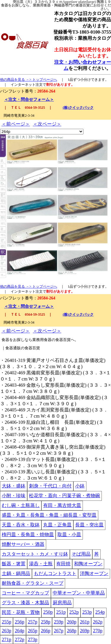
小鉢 (80, 486)
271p (7, 639)
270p (98, 631)
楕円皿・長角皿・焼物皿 (28, 535)
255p (7, 622)
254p (100, 612)
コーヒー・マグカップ (25, 593)
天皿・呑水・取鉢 (21, 525)
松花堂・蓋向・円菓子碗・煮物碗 (65, 496)
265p (33, 631)
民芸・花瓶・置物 (21, 612)
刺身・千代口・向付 (50, 486)
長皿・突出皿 (89, 525)
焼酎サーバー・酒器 (23, 544)
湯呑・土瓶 (41, 564)
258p (46, 622)
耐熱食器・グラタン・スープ (33, 583)
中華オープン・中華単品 (79, 593)
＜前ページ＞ (16, 124)
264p (20, 631)
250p (48, 612)
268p (72, 631)
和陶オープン (88, 564)
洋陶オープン (94, 573)
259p (59, 622)
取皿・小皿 (69, 535)
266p (46, 631)
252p (74, 612)
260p (72, 622)
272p (20, 639)
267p (59, 631)
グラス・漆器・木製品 (25, 603)
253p (87, 612)
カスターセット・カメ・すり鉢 (35, 554)
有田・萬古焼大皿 (62, 505)
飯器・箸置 (14, 564)
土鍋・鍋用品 (16, 573)
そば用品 (81, 554)
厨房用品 (62, 603)
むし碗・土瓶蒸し (21, 505)
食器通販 (13, 348)
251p (61, 612)
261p (85, 622)
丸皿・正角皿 (57, 525)
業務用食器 (42, 5)
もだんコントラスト (55, 573)
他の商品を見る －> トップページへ (29, 80)
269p (85, 631)
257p (33, 622)
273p (33, 639)
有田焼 (63, 564)
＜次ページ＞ (47, 124)
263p (7, 631)
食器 (4, 5)
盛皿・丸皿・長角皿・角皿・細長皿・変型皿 (49, 515)
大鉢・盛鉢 (14, 486)
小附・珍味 (14, 496)
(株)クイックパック (78, 108)
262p (98, 622)
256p (20, 622)
